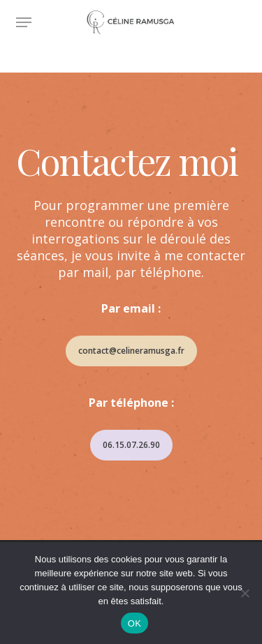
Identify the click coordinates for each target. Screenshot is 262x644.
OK (134, 623)
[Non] (245, 593)
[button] (24, 22)
